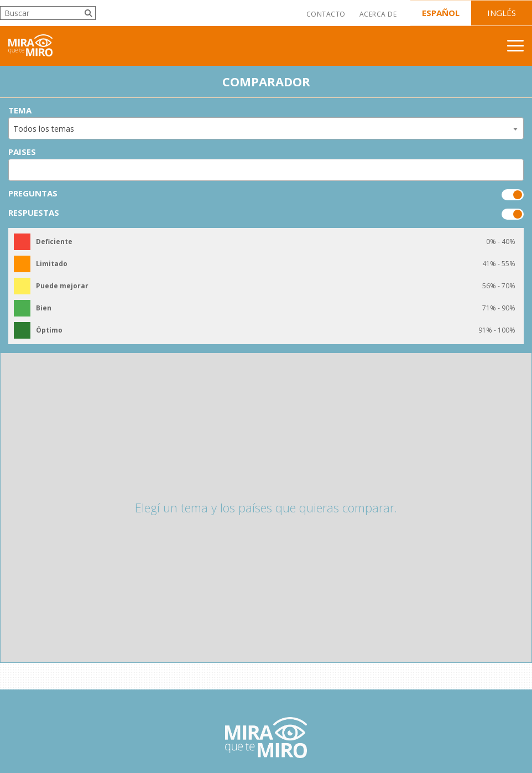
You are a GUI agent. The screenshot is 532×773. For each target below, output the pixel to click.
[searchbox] (15, 170)
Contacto (326, 14)
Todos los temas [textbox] (44, 129)
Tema (20, 110)
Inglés (502, 13)
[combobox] (266, 128)
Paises (22, 152)
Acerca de (378, 14)
